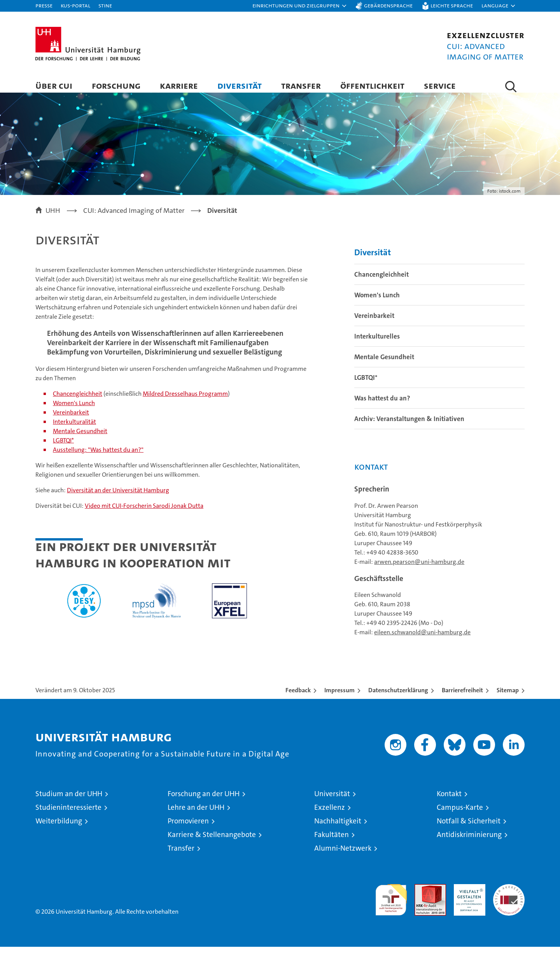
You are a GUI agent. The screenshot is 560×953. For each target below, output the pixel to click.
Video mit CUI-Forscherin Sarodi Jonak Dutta (144, 512)
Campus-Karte (460, 813)
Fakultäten (332, 841)
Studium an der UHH (69, 800)
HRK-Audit (468, 894)
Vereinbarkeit (71, 419)
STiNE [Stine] (105, 5)
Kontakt (449, 800)
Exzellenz (330, 813)
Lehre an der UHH (196, 813)
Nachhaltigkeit (338, 827)
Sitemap (508, 696)
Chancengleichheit (78, 400)
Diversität (240, 85)
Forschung (116, 85)
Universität (332, 800)
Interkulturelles (377, 342)
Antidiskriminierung (469, 841)
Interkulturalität (74, 428)
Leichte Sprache (452, 5)
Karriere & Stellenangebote (212, 841)
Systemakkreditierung (509, 894)
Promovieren (188, 827)
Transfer (301, 85)
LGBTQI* (63, 447)
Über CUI (54, 85)
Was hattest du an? (382, 404)
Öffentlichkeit (372, 85)
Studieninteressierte (68, 813)
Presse (44, 5)
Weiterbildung (59, 827)
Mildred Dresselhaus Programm (185, 400)
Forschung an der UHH (204, 800)
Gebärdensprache (388, 5)
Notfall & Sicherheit (469, 827)
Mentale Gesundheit (80, 437)
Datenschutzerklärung (398, 696)
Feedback (298, 696)
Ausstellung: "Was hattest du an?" (98, 456)
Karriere (179, 85)
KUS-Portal (75, 5)
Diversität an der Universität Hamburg (118, 496)
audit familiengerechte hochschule (391, 903)
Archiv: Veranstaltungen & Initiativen (409, 425)
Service (440, 85)
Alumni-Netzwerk (343, 854)
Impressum (339, 696)
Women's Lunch (74, 409)
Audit (422, 894)
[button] (300, 6)
